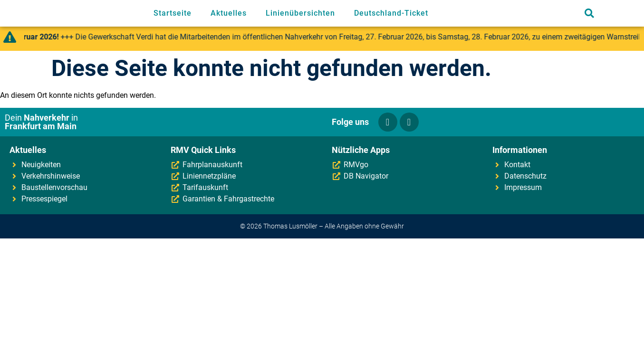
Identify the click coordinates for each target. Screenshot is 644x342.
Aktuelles (229, 13)
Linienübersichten (300, 13)
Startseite (173, 13)
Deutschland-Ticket (391, 13)
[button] (589, 14)
